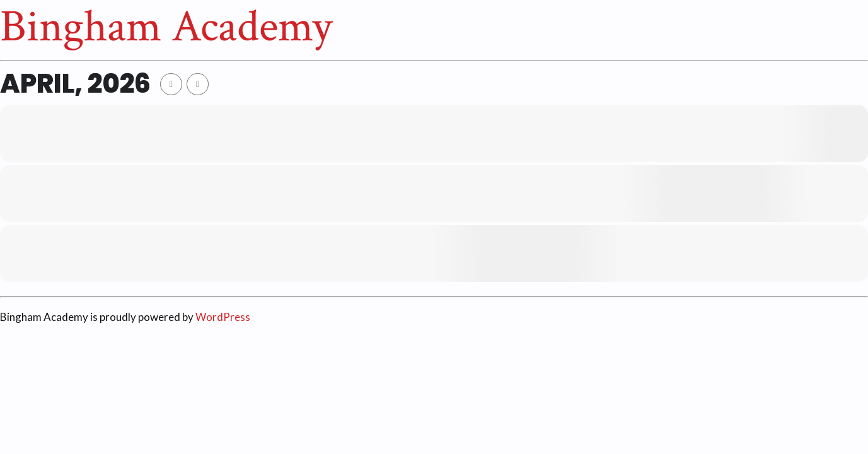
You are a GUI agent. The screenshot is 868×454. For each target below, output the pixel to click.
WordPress (223, 317)
